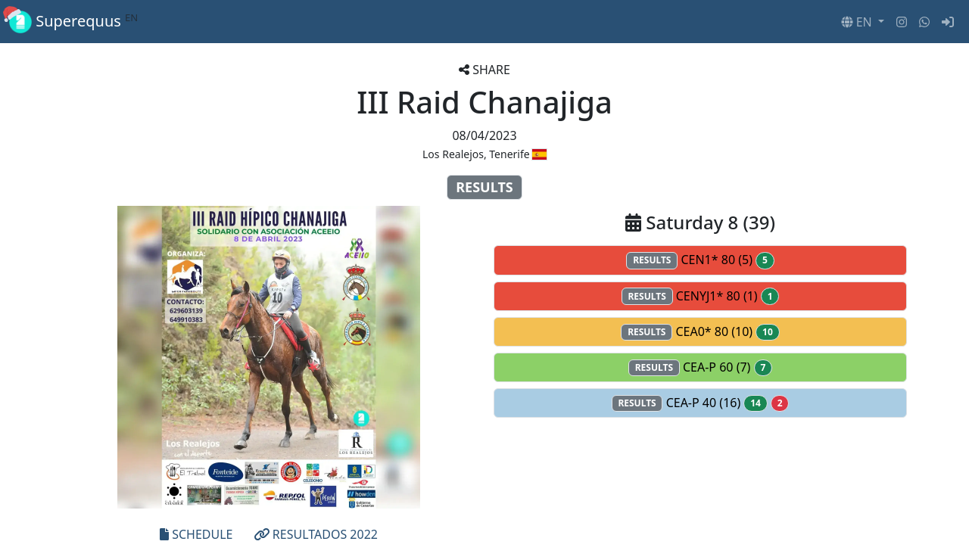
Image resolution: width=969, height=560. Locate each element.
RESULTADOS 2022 (316, 534)
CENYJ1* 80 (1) (701, 296)
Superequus (73, 22)
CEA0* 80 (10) (700, 332)
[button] (863, 22)
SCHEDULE (196, 534)
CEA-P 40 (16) (701, 403)
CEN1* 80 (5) (700, 260)
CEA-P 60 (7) (700, 367)
